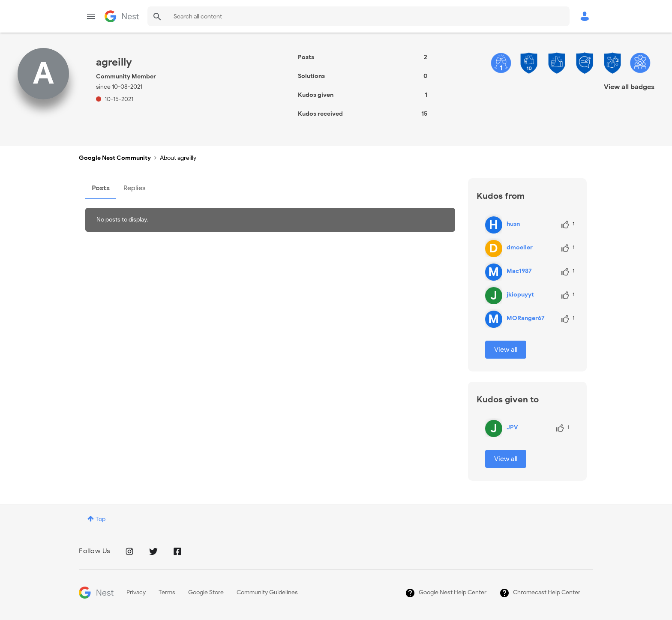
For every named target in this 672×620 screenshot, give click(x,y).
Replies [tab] (135, 188)
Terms (167, 592)
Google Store (206, 592)
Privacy (136, 592)
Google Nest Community (122, 16)
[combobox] (358, 16)
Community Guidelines (267, 592)
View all (506, 350)
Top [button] (100, 519)
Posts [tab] (101, 188)
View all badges (629, 87)
